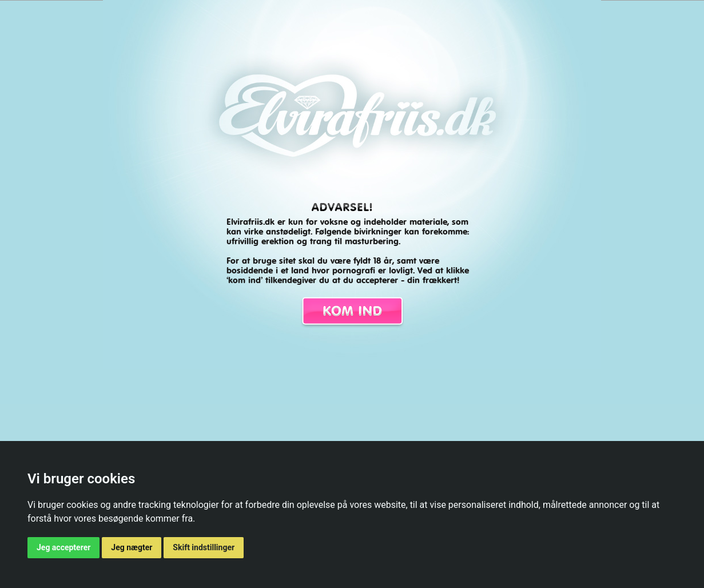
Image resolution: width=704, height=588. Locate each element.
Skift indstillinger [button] (204, 547)
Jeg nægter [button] (132, 547)
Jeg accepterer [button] (63, 547)
